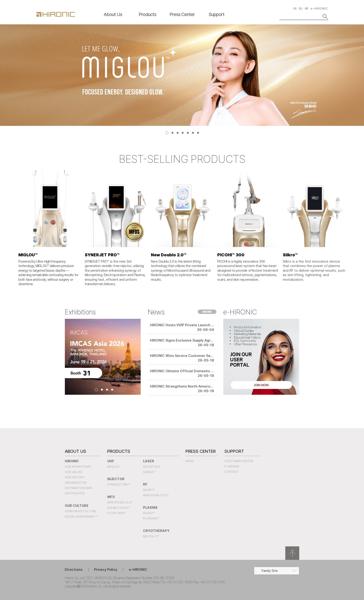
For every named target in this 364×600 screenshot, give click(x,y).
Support (217, 14)
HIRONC (56, 14)
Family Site (270, 571)
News (190, 461)
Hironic (72, 461)
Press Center (182, 14)
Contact (232, 472)
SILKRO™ (149, 490)
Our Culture (77, 506)
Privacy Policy (106, 570)
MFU (111, 497)
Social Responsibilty (81, 517)
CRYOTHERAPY (156, 531)
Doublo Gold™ (119, 508)
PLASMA (150, 508)
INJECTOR (116, 479)
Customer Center (239, 461)
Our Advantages (78, 467)
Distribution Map (78, 488)
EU (301, 8)
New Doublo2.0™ (120, 502)
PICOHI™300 (152, 467)
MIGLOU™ (114, 467)
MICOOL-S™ (151, 536)
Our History (75, 477)
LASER (149, 461)
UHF (111, 461)
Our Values (74, 472)
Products (147, 14)
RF (145, 484)
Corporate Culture (81, 511)
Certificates (75, 493)
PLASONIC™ (151, 518)
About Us (113, 14)
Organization (76, 483)
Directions (74, 570)
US (295, 8)
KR (306, 8)
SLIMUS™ (149, 472)
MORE (207, 312)
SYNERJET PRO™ (119, 484)
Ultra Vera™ (117, 513)
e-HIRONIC (319, 8)
